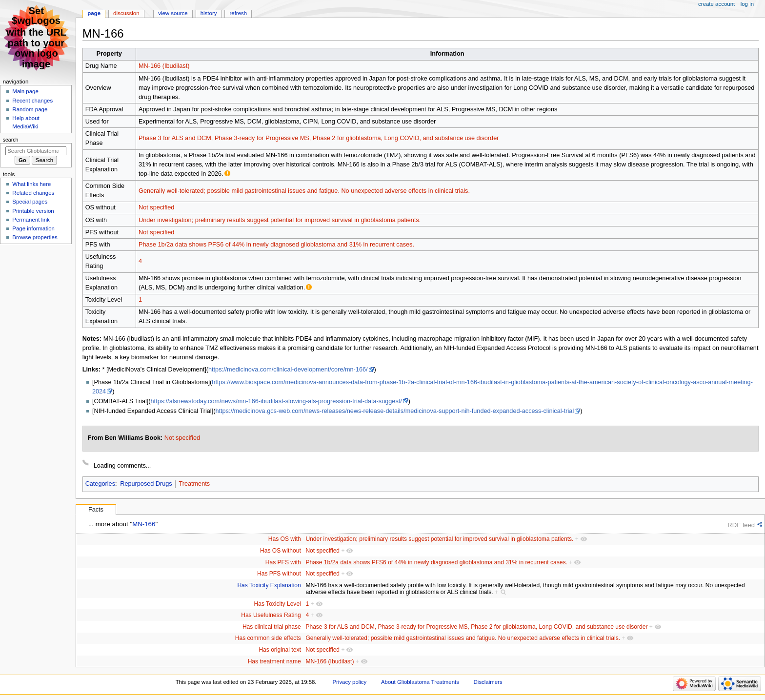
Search (11, 140)
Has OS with (285, 539)
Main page (25, 91)
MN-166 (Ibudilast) (164, 66)
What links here (31, 184)
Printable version (33, 211)
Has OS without (281, 551)
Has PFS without (279, 574)
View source (173, 13)
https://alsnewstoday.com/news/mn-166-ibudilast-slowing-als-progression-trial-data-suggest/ (276, 401)
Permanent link (31, 220)
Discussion (126, 13)
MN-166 (144, 524)
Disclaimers (488, 682)
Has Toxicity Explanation (269, 585)
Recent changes (32, 101)
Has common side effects (268, 638)
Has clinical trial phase (272, 627)
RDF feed (741, 525)
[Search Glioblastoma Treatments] (36, 151)
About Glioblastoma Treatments (420, 682)
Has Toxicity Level (278, 604)
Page (94, 13)
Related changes (33, 193)
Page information (33, 228)
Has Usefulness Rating (271, 615)
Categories (100, 484)
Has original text (280, 650)
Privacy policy (349, 682)
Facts (96, 510)
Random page (30, 109)
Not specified (156, 207)
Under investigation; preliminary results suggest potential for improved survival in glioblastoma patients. (280, 220)
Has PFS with (283, 562)
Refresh (238, 13)
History (209, 13)
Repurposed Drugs (146, 484)
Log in (747, 4)
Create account (716, 4)
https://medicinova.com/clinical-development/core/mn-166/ (288, 370)
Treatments (194, 484)
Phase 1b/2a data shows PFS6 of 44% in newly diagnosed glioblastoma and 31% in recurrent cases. (276, 245)
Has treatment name (274, 661)
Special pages (30, 202)
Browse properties (35, 237)
